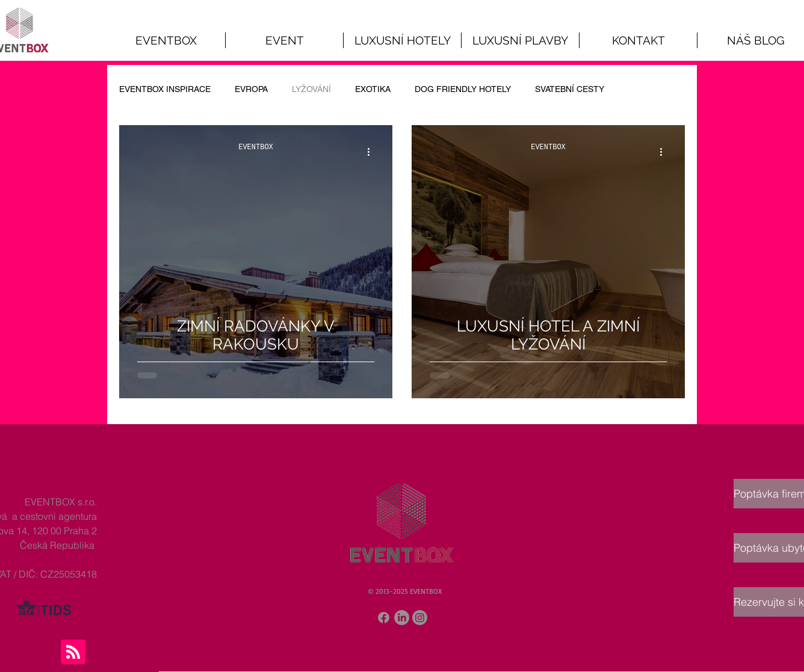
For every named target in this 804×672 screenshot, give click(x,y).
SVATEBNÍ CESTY (570, 89)
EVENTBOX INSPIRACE (165, 89)
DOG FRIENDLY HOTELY (463, 89)
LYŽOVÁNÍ (311, 89)
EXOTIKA (373, 89)
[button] (284, 40)
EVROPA (251, 89)
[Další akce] (373, 152)
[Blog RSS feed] (73, 652)
